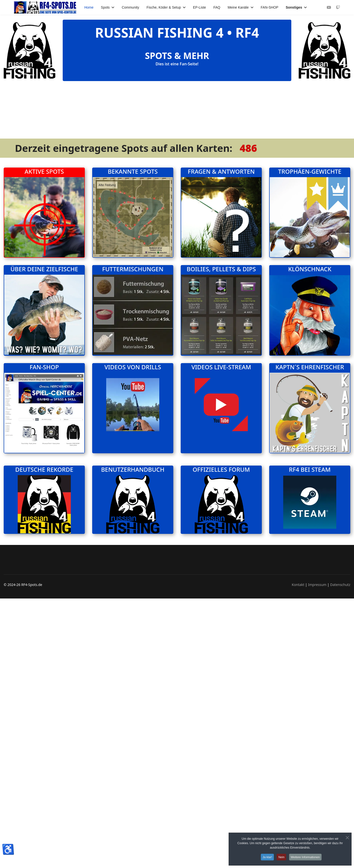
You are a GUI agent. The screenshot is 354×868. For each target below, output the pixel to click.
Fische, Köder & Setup (164, 7)
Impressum (317, 724)
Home (89, 7)
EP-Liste (199, 7)
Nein (282, 857)
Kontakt (298, 724)
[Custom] (338, 7)
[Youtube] (329, 7)
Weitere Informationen (306, 857)
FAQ (217, 7)
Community (130, 7)
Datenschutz (340, 724)
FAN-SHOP (270, 7)
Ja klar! (267, 857)
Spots (105, 7)
